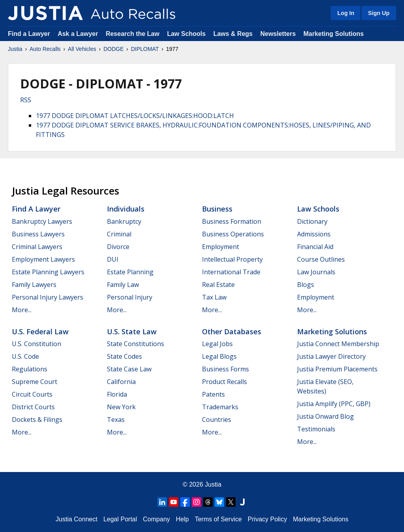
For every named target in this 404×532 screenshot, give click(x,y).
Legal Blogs (219, 356)
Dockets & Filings (37, 420)
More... (22, 310)
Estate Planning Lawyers (48, 272)
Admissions (314, 234)
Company (156, 519)
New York (121, 407)
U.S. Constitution (36, 344)
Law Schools (186, 34)
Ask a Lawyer (79, 34)
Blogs (306, 285)
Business (217, 209)
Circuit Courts (32, 394)
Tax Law (214, 297)
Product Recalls (224, 382)
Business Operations (233, 234)
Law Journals (316, 272)
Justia (15, 49)
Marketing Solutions (334, 34)
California (121, 382)
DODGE (113, 49)
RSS (26, 100)
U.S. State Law (132, 332)
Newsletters (278, 34)
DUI (113, 259)
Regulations (30, 369)
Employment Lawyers (43, 259)
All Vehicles (82, 49)
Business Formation (232, 221)
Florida (117, 394)
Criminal (119, 234)
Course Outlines (321, 259)
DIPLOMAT (145, 49)
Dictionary (312, 221)
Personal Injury (130, 297)
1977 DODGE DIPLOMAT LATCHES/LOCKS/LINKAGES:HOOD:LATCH (135, 116)
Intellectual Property (232, 259)
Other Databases (232, 332)
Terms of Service (218, 519)
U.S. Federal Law (40, 332)
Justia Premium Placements (337, 369)
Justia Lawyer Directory (331, 356)
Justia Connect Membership (338, 344)
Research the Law (133, 34)
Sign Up (379, 13)
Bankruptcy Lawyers (42, 221)
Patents (213, 394)
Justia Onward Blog (325, 416)
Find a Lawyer (29, 34)
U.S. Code (25, 356)
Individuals (126, 209)
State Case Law (129, 369)
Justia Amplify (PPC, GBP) (334, 404)
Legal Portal (120, 519)
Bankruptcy (124, 221)
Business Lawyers (38, 234)
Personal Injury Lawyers (48, 297)
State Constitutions (136, 344)
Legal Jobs (217, 344)
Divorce (118, 247)
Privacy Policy (267, 519)
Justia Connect (77, 519)
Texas (116, 420)
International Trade (231, 272)
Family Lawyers (34, 285)
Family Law (123, 285)
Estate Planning (130, 272)
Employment (221, 247)
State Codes (124, 356)
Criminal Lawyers (37, 247)
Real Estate (218, 285)
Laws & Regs (233, 34)
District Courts (33, 407)
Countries (217, 420)
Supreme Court (35, 382)
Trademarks (220, 407)
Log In (346, 13)
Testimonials (316, 429)
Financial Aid (315, 247)
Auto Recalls (45, 49)
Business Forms (225, 369)
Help (182, 519)
